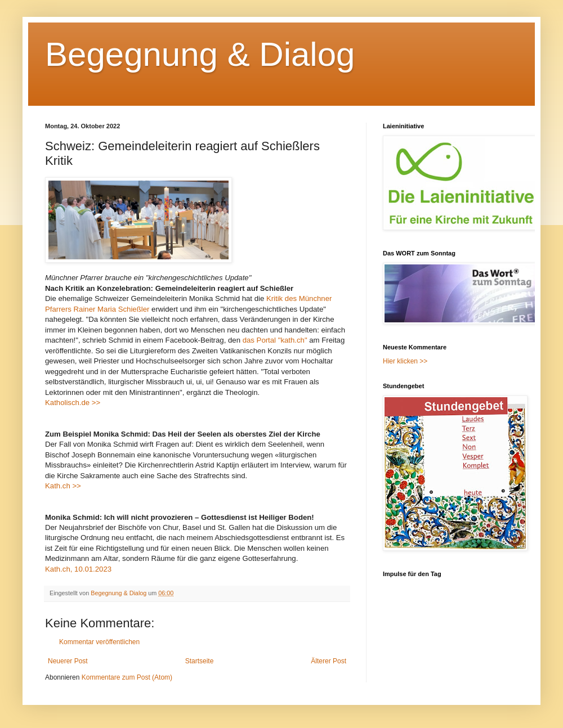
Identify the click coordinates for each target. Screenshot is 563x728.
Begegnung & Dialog (200, 54)
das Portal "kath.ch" (275, 340)
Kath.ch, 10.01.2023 (78, 569)
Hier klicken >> (405, 361)
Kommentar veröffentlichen (99, 642)
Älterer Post (329, 661)
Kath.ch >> (63, 486)
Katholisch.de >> (73, 403)
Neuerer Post (68, 661)
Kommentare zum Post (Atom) (127, 677)
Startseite (200, 661)
